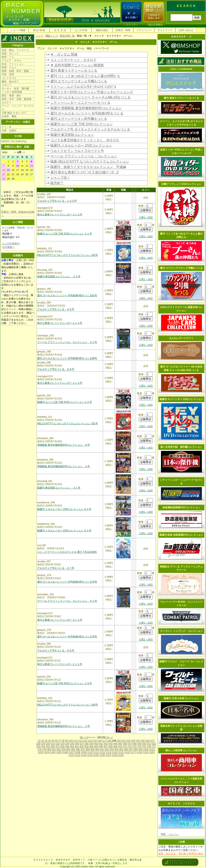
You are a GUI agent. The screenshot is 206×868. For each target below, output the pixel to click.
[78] (39, 749)
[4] (49, 741)
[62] (82, 747)
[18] (109, 741)
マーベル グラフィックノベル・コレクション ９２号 (67, 342)
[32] (58, 744)
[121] (71, 755)
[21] (124, 741)
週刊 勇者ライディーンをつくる (74, 71)
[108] (78, 752)
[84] (68, 749)
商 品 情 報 (39, 30)
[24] (138, 741)
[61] (77, 747)
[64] (91, 747)
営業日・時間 (123, 30)
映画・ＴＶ (8, 57)
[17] (104, 741)
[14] (90, 741)
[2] (43, 741)
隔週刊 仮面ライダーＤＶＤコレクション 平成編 (88, 167)
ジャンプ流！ (60, 178)
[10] (71, 741)
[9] (67, 741)
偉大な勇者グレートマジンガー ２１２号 (60, 620)
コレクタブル (9, 78)
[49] (139, 744)
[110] (90, 752)
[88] (88, 749)
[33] (62, 744)
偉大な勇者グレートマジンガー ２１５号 (60, 215)
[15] (95, 741)
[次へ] (109, 737)
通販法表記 (102, 30)
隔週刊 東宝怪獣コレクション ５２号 (59, 276)
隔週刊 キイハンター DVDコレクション (181, 399)
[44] (115, 744)
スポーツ (7, 85)
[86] (78, 749)
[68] (111, 747)
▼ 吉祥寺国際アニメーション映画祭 (77, 65)
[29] (43, 744)
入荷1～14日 (146, 217)
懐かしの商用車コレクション (181, 750)
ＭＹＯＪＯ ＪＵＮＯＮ (181, 804)
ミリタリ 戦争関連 (12, 92)
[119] (146, 752)
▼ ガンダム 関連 (64, 54)
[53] (38, 747)
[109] (84, 752)
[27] (152, 741)
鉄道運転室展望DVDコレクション (181, 507)
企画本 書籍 (9, 116)
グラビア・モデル (12, 61)
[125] (96, 755)
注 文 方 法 (60, 30)
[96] (126, 749)
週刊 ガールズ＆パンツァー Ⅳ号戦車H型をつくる (87, 113)
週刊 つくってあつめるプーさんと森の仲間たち (85, 76)
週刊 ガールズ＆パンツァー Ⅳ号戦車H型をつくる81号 (67, 295)
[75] (144, 747)
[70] (120, 747)
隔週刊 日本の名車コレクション (181, 698)
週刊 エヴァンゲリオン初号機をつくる (79, 119)
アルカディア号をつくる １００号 (57, 201)
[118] (139, 752)
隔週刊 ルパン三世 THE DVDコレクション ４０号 (65, 402)
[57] (58, 747)
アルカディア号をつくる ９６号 (56, 650)
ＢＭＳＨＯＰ (63, 860)
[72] (130, 747)
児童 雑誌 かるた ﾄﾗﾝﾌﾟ (14, 113)
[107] (71, 752)
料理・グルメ (9, 68)
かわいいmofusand (181, 69)
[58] (62, 747)
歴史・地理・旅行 (12, 96)
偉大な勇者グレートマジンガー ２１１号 (60, 664)
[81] (54, 749)
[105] (59, 752)
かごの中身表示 (11, 244)
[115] (121, 752)
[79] (44, 749)
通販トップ (52, 36)
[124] (90, 755)
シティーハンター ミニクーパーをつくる (80, 103)
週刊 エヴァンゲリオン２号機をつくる (79, 81)
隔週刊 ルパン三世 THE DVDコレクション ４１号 (65, 234)
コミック (131, 25)
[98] (135, 749)
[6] (56, 741)
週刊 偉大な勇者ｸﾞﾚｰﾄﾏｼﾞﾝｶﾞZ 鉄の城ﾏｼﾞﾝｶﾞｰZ (84, 172)
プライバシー (144, 30)
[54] (43, 747)
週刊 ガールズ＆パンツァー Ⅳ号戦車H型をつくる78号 (67, 637)
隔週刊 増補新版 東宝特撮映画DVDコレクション (86, 108)
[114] (115, 752)
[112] (102, 752)
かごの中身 (81, 30)
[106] (65, 752)
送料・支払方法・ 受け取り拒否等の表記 (181, 854)
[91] (102, 749)
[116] (127, 752)
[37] (82, 744)
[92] (107, 749)
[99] (140, 749)
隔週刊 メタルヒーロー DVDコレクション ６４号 (64, 531)
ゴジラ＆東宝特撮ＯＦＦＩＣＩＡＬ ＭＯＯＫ (85, 140)
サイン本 (7, 127)
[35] (72, 744)
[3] (46, 741)
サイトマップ (165, 30)
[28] (38, 744)
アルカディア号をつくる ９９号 (56, 309)
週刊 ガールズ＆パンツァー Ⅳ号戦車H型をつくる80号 (67, 358)
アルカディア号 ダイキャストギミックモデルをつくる (90, 129)
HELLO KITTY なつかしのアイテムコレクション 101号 (68, 423)
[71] (125, 747)
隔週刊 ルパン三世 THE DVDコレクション (82, 124)
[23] (133, 741)
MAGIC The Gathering (14, 141)
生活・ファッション (13, 64)
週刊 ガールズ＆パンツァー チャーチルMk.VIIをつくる (90, 97)
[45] (120, 744)
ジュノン (172, 834)
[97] (131, 749)
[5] (53, 741)
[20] (119, 741)
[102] (41, 752)
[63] (87, 747)
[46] (125, 744)
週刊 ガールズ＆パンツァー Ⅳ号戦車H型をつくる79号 (67, 582)
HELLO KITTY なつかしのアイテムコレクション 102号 (68, 255)
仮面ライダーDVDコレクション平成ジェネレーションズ (92, 92)
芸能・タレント (10, 54)
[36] (77, 744)
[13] (85, 741)
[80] (49, 749)
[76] (149, 747)
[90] (97, 749)
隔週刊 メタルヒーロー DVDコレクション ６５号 (64, 509)
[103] (47, 752)
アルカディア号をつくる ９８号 (56, 369)
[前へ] (83, 737)
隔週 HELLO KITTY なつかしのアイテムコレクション (90, 162)
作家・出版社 (9, 131)
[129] (121, 755)
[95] (121, 749)
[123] (84, 755)
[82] (59, 749)
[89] (92, 749)
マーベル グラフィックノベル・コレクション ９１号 (67, 601)
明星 (163, 834)
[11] (75, 741)
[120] (152, 752)
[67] (106, 747)
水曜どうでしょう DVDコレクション (181, 184)
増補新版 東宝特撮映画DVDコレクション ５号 (64, 466)
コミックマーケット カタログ (73, 60)
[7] (60, 741)
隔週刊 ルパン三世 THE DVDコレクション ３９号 (65, 683)
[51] (149, 744)
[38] (87, 744)
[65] (96, 747)
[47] (130, 744)
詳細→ (28, 147)
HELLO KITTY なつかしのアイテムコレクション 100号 (68, 705)
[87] (83, 749)
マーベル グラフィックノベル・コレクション (84, 156)
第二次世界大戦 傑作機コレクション (181, 447)
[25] (143, 741)
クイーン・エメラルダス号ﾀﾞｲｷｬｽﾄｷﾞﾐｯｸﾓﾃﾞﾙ (83, 87)
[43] (111, 744)
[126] (102, 755)
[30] (48, 744)
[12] (80, 741)
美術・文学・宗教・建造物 (16, 99)
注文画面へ (8, 247)
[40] (96, 744)
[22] (128, 741)
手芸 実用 (8, 75)
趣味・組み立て (10, 82)
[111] (96, 752)
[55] (48, 747)
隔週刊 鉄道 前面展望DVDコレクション (181, 535)
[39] (91, 744)
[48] (134, 744)
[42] (106, 744)
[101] (152, 749)
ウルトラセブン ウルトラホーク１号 (77, 151)
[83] (64, 749)
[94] (116, 749)
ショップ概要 (18, 30)
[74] (139, 747)
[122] (78, 755)
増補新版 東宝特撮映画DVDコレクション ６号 (64, 445)
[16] (100, 741)
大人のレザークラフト (181, 338)
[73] (134, 747)
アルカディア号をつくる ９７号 (56, 568)
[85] (73, 749)
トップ (39, 36)
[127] (108, 755)
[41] (101, 744)
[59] (67, 747)
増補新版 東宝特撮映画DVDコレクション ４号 (64, 726)
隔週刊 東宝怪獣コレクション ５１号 (59, 488)
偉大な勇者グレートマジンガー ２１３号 (60, 383)
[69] (115, 747)
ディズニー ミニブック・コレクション (181, 631)
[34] (67, 744)
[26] (148, 741)
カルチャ (7, 103)
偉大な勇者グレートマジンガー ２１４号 (60, 323)
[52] (154, 744)
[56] (53, 747)
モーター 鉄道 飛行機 (15, 89)
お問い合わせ (186, 30)
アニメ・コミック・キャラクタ (18, 108)
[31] (53, 744)
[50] (144, 744)
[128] (115, 755)
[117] (133, 752)
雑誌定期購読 (156, 25)
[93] (112, 749)
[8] (63, 741)
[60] (72, 747)
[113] (108, 752)
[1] (39, 741)
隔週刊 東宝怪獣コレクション (72, 135)
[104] (53, 752)
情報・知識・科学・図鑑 (15, 71)
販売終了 (57, 183)
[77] (154, 747)
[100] (146, 749)
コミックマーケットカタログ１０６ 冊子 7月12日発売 (67, 552)
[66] (101, 747)
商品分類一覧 (67, 36)
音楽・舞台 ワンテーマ (15, 50)
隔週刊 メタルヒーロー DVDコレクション (81, 145)
